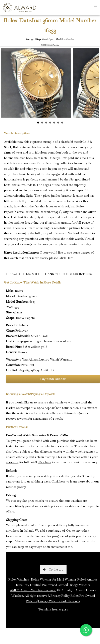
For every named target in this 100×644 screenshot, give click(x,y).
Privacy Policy (60, 596)
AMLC (15, 590)
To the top (53, 569)
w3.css (64, 609)
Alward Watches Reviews (38, 590)
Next (94, 83)
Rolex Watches (19, 579)
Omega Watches (80, 585)
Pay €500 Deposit (53, 379)
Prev (6, 83)
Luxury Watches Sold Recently (59, 601)
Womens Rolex (75, 579)
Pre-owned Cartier (55, 585)
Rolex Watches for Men (47, 579)
